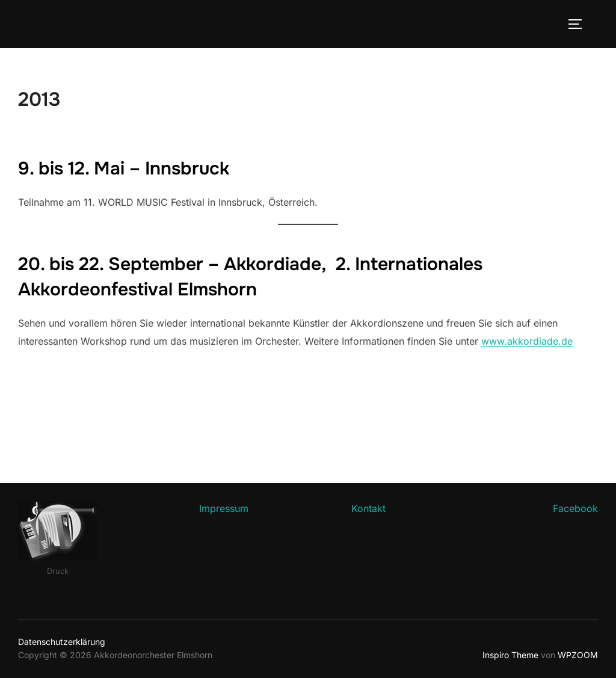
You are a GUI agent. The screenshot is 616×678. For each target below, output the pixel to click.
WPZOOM (578, 655)
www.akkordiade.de (527, 341)
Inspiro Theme (510, 655)
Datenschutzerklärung (62, 642)
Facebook (575, 508)
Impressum (224, 508)
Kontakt (368, 508)
